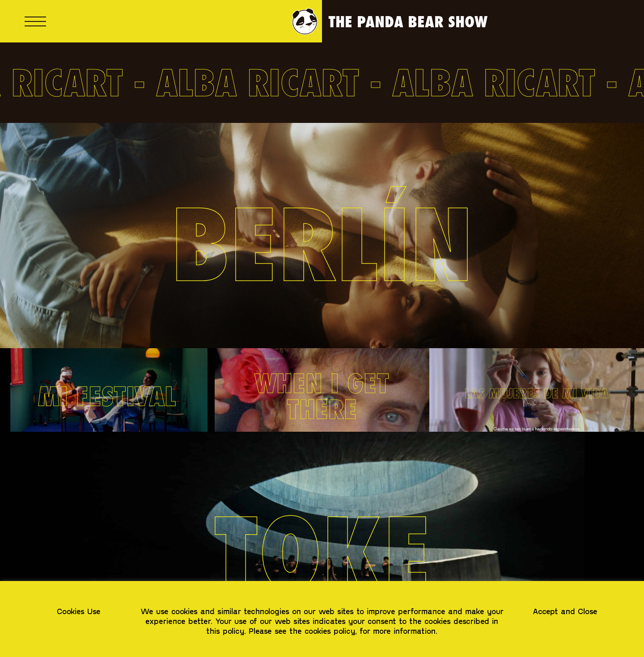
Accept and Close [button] (565, 611)
